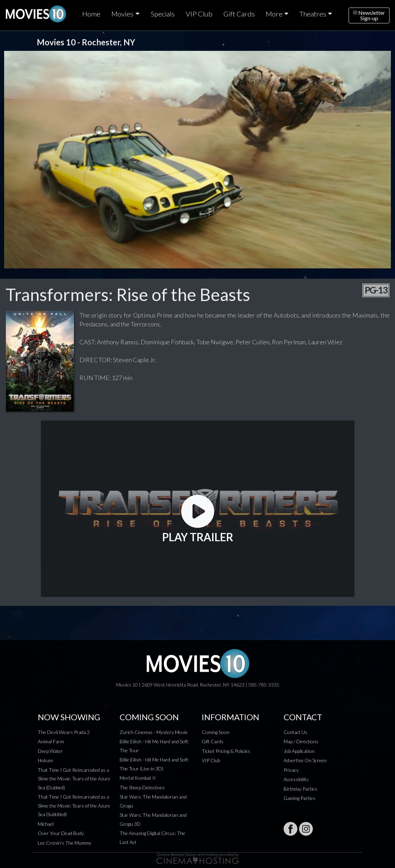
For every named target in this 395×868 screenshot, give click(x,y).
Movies (122, 14)
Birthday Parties (300, 789)
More (274, 14)
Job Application (299, 751)
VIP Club (199, 14)
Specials (163, 14)
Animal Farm (51, 741)
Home (91, 14)
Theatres (313, 14)
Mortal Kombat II (138, 778)
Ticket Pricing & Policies (226, 751)
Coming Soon (216, 732)
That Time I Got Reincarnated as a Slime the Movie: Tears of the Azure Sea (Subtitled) (74, 805)
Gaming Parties (299, 798)
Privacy (291, 770)
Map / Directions (301, 741)
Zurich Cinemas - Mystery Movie (154, 732)
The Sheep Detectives (142, 787)
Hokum (45, 760)
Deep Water (50, 751)
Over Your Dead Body (61, 833)
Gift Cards (239, 14)
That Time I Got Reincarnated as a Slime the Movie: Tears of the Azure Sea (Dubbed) (74, 779)
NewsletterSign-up (369, 15)
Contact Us (295, 732)
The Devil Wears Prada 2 (64, 732)
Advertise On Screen (305, 760)
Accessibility (296, 779)
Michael (46, 824)
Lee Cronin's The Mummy (65, 843)
